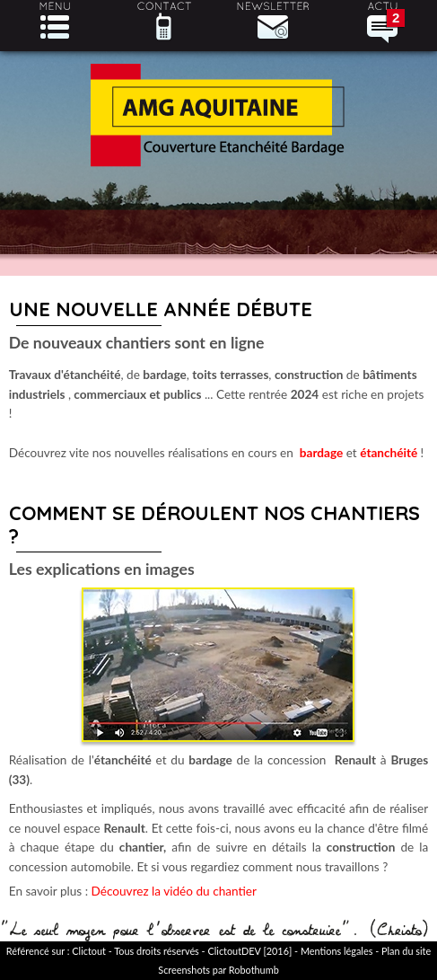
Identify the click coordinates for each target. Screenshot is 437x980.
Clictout (89, 951)
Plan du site (406, 951)
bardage (321, 453)
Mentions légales (336, 951)
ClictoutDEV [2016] (249, 951)
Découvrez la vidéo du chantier (174, 891)
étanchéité (389, 453)
